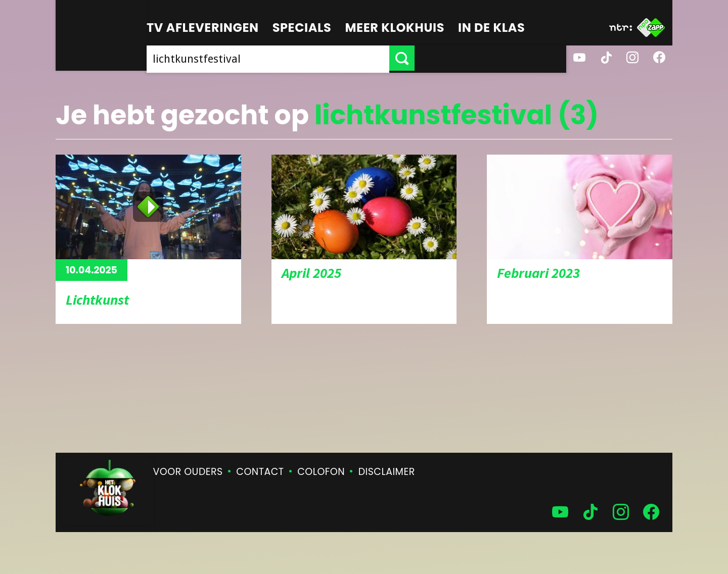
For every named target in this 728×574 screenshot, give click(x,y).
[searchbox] (344, 58)
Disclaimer (387, 472)
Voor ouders (188, 472)
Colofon (321, 472)
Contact (260, 472)
